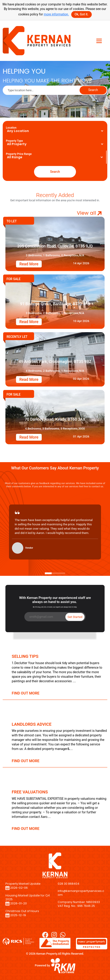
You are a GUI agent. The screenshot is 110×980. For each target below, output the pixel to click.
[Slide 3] (62, 573)
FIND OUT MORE (26, 693)
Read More (29, 264)
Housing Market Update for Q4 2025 (28, 897)
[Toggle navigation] (99, 41)
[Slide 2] (55, 573)
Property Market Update (23, 884)
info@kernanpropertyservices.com (81, 893)
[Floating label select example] (55, 144)
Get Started (75, 617)
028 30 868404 (69, 884)
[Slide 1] (48, 573)
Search (93, 90)
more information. (56, 14)
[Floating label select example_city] (55, 131)
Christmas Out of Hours (22, 911)
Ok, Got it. (81, 14)
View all (89, 213)
